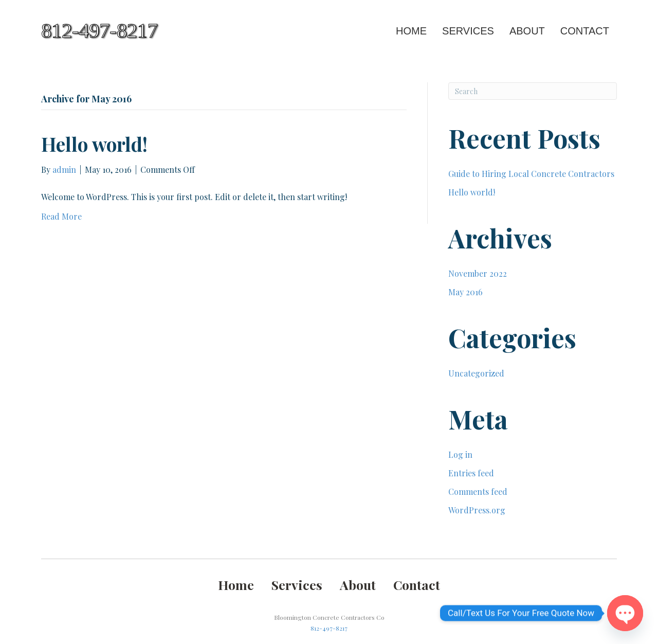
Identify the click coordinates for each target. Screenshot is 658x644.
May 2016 (465, 292)
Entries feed (471, 473)
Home (411, 31)
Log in (460, 454)
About (527, 31)
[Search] (533, 91)
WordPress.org (477, 510)
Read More (61, 216)
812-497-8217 (329, 628)
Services (468, 31)
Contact (585, 31)
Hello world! (94, 144)
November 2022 (478, 273)
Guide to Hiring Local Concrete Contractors (531, 174)
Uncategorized (476, 373)
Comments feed (478, 491)
